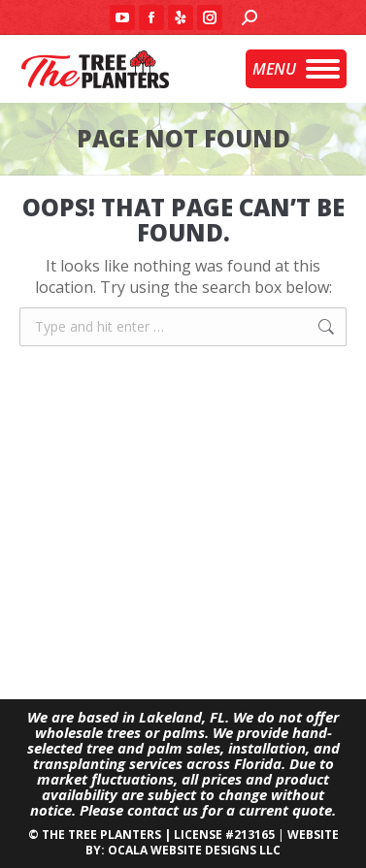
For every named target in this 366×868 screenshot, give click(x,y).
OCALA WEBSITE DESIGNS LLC (194, 850)
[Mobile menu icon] (296, 69)
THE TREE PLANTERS (101, 835)
